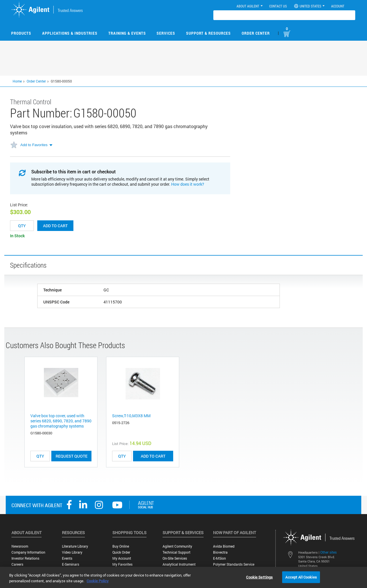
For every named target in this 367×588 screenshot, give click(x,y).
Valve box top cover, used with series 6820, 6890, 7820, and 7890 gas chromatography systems (61, 421)
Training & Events (127, 33)
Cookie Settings (259, 577)
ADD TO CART (153, 456)
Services (166, 33)
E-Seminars (71, 564)
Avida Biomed (224, 546)
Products (21, 33)
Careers (17, 564)
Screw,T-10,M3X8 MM (131, 416)
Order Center (256, 33)
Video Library (72, 552)
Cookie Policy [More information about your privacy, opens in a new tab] (98, 581)
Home (17, 81)
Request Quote (72, 456)
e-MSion (219, 558)
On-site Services (175, 558)
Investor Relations (25, 558)
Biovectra (220, 552)
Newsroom (20, 546)
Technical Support (176, 552)
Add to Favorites (34, 145)
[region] (183, 577)
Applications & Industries (70, 33)
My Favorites (122, 564)
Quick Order (121, 552)
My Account (122, 558)
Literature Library (75, 546)
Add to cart (55, 226)
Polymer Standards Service (234, 564)
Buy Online (121, 546)
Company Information (28, 552)
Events (67, 558)
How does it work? (188, 184)
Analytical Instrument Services (179, 567)
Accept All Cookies (301, 577)
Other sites (328, 552)
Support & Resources (208, 33)
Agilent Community (177, 546)
